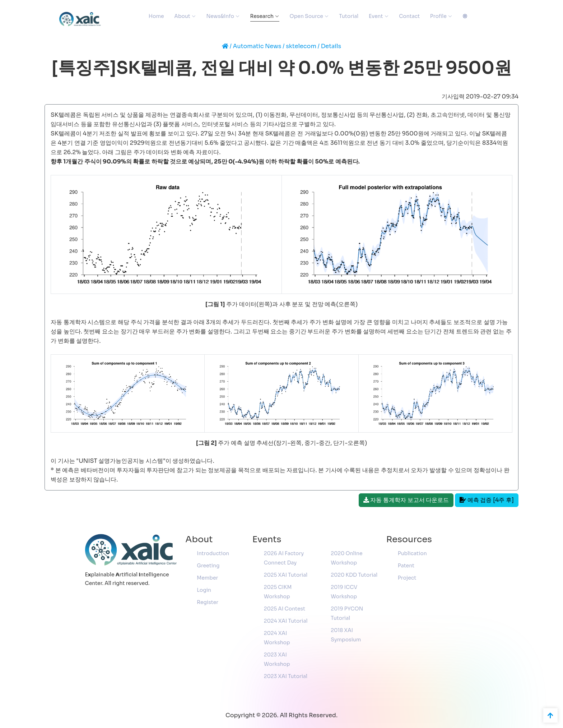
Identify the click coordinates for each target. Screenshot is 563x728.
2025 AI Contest (285, 609)
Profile (438, 16)
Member (207, 578)
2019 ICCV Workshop (344, 592)
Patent (406, 566)
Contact (409, 16)
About (182, 16)
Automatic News (257, 46)
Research (262, 16)
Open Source (306, 16)
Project (407, 578)
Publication (412, 553)
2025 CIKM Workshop (278, 592)
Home (156, 16)
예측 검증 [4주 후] (487, 500)
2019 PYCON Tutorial (347, 613)
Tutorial (349, 16)
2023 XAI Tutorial (286, 676)
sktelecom (301, 46)
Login (204, 590)
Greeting (208, 566)
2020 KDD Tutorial (354, 575)
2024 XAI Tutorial (286, 621)
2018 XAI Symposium (346, 635)
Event (376, 16)
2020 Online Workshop (346, 558)
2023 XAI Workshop (277, 659)
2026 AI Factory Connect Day (284, 558)
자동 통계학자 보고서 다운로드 (406, 500)
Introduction (213, 553)
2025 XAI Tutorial (286, 575)
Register (208, 602)
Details (331, 46)
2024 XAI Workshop (277, 638)
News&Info (220, 16)
